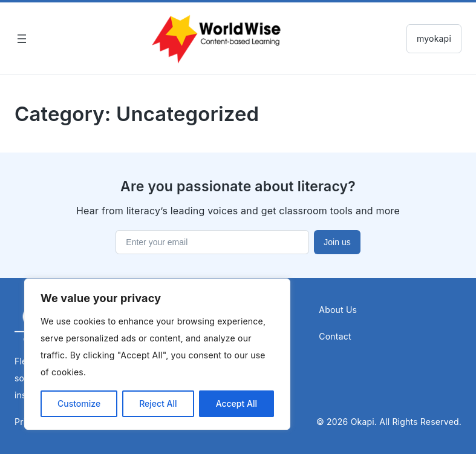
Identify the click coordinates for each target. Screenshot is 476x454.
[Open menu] (22, 39)
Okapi (363, 422)
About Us (338, 310)
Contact (335, 336)
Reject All (158, 403)
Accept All (236, 403)
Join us (337, 242)
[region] (157, 354)
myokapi (434, 38)
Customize (79, 403)
